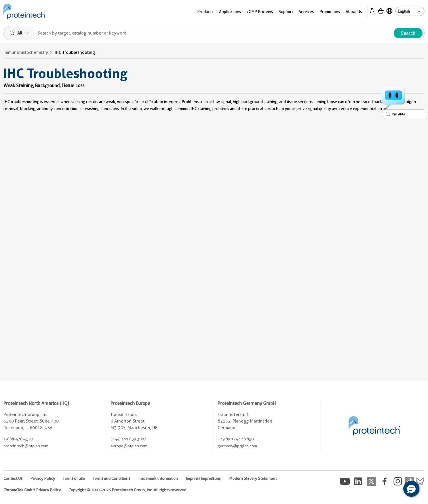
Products (205, 12)
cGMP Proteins (260, 12)
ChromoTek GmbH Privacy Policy (32, 490)
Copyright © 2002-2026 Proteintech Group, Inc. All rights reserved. (128, 490)
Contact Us (13, 478)
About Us (354, 12)
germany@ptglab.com (237, 446)
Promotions (330, 12)
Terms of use (74, 478)
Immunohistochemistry (26, 52)
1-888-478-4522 (18, 439)
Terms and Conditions (111, 478)
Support (286, 12)
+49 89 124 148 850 (236, 439)
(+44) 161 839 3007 (128, 439)
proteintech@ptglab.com (26, 446)
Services (306, 12)
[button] (411, 489)
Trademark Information (158, 478)
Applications (230, 12)
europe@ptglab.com (129, 446)
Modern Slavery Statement (253, 478)
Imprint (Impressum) (203, 478)
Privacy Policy (43, 478)
